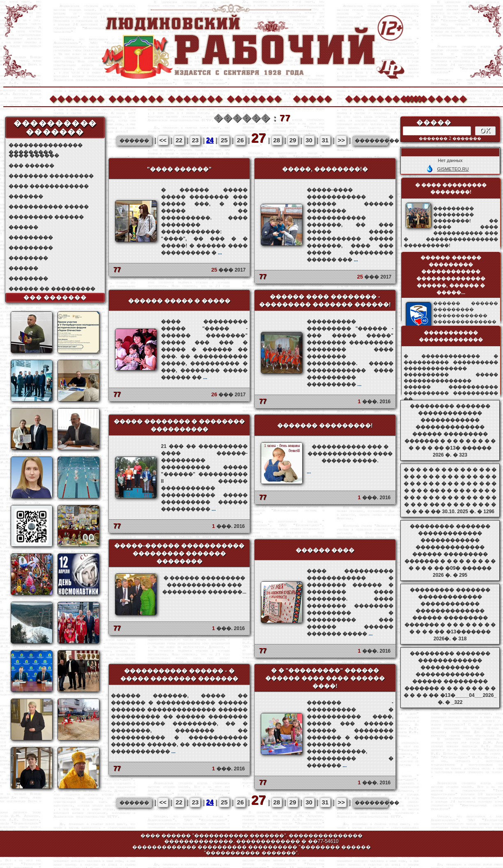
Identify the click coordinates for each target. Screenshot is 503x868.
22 (179, 140)
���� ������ (34, 155)
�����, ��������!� (325, 169)
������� (76, 98)
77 (117, 270)
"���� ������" (179, 169)
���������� (372, 98)
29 (293, 140)
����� (312, 98)
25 (224, 140)
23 (195, 140)
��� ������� (55, 297)
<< (163, 140)
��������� (31, 238)
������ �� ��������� (52, 289)
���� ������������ (49, 186)
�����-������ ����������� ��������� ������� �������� (179, 553)
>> (341, 140)
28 (277, 140)
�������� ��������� (51, 176)
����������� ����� (49, 207)
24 (210, 140)
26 (240, 140)
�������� (431, 98)
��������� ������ (46, 217)
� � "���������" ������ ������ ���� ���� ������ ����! (325, 678)
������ (23, 227)
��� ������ (31, 166)
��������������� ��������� (46, 145)
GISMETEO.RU (453, 169)
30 (309, 140)
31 (325, 140)
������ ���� (325, 550)
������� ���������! (325, 425)
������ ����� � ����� (179, 301)
